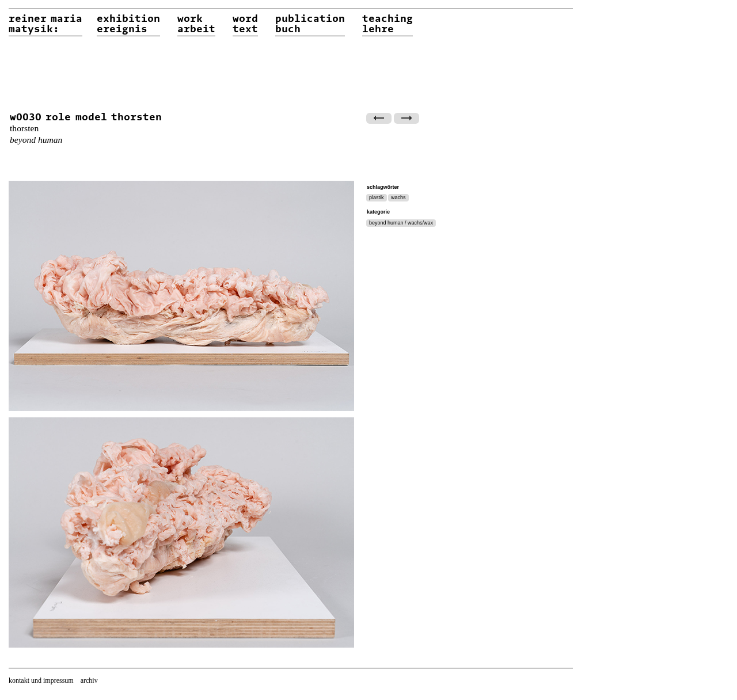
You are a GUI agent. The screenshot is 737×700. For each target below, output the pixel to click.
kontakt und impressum (41, 680)
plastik (377, 197)
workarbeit (196, 24)
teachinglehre (388, 24)
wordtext (245, 24)
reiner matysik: (45, 24)
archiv (89, 680)
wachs (398, 197)
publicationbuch (310, 24)
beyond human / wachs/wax (401, 223)
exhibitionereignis (128, 24)
